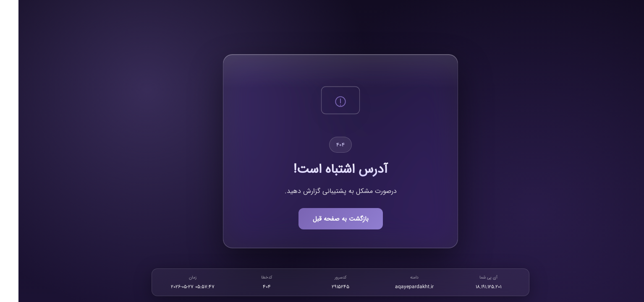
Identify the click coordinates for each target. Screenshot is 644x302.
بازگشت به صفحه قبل (322, 219)
